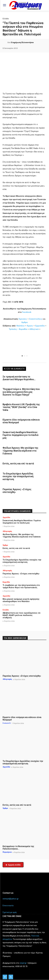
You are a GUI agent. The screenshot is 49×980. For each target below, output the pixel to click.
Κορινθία (23, 329)
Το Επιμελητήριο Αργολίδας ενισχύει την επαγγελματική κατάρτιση (18, 476)
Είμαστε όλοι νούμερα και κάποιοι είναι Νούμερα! (21, 421)
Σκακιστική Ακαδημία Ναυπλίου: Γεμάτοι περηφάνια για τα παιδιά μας (20, 435)
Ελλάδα (6, 19)
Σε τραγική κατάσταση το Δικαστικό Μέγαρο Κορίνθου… (19, 378)
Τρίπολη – (14, 329)
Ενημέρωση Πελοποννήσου (22, 42)
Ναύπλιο (21, 326)
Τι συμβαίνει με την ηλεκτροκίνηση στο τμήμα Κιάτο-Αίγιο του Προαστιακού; (21, 586)
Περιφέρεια (7, 852)
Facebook (27, 312)
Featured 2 (7, 723)
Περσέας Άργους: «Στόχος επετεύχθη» (17, 491)
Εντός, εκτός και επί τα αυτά (18, 463)
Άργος (30, 326)
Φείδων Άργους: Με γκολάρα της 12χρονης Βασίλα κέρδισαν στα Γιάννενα (20, 451)
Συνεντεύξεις (36, 319)
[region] (24, 347)
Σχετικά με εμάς (10, 912)
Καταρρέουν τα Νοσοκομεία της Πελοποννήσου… (18, 848)
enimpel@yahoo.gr (11, 899)
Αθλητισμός (7, 531)
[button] (24, 347)
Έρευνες (23, 319)
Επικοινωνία (8, 906)
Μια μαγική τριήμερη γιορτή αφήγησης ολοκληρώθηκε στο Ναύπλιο (21, 600)
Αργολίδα (6, 517)
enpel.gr (23, 963)
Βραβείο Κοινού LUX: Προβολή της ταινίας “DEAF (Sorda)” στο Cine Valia (21, 407)
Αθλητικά (34, 329)
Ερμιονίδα (40, 326)
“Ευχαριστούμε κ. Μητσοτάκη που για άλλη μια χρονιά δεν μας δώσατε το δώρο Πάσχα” (21, 392)
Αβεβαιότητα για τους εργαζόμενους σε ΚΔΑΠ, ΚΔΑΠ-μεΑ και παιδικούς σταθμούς (22, 615)
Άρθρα (24, 322)
